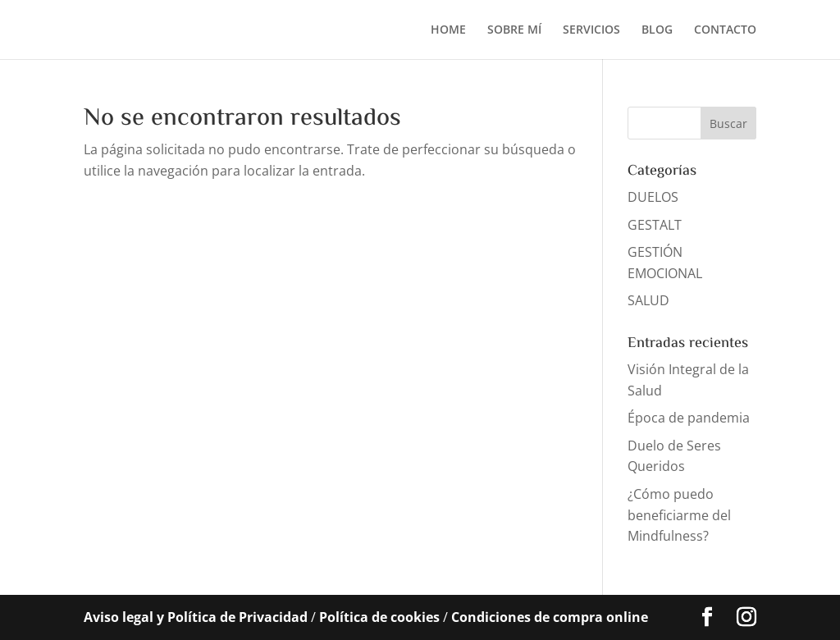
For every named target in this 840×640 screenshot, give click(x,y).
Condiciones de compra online (550, 617)
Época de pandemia (689, 418)
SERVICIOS (591, 30)
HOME (448, 30)
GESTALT (655, 225)
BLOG (657, 30)
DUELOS (653, 197)
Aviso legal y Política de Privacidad (196, 617)
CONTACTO (725, 30)
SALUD (648, 300)
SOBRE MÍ (514, 30)
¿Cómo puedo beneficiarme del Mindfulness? (679, 515)
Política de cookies (379, 617)
